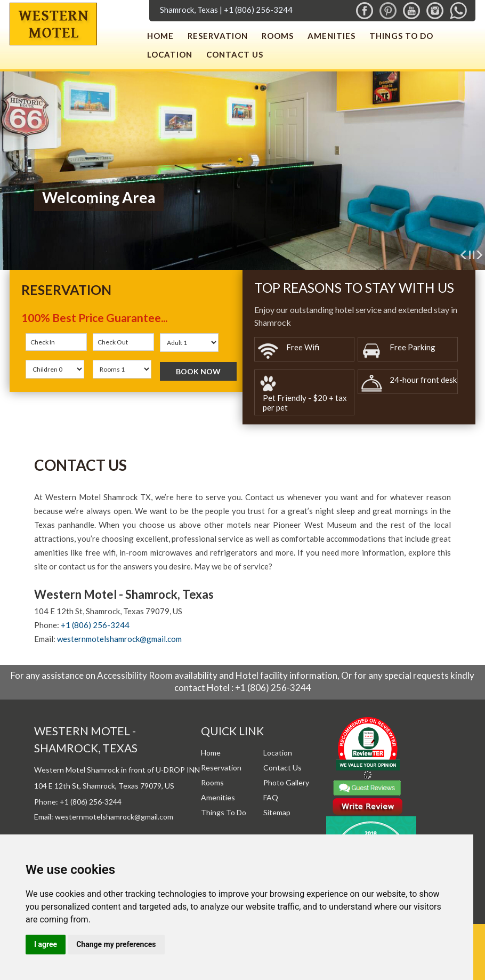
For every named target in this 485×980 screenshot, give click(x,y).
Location (170, 54)
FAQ (271, 797)
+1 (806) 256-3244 (258, 10)
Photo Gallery (286, 782)
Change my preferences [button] (116, 944)
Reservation (218, 36)
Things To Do (401, 36)
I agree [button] (46, 944)
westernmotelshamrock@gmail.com (119, 639)
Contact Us (235, 54)
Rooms (278, 36)
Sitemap (277, 812)
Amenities (332, 36)
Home (160, 36)
